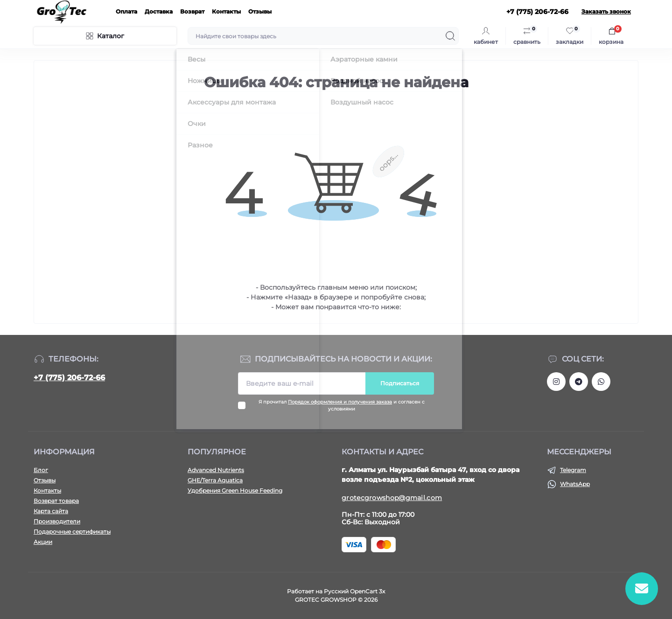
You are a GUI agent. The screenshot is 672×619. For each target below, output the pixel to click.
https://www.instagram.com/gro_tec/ (556, 382)
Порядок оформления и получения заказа (340, 402)
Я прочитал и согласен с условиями (342, 405)
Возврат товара (56, 501)
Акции (43, 542)
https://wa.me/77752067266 (601, 382)
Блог (41, 470)
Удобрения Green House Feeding (235, 490)
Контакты (226, 11)
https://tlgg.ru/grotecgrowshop (579, 382)
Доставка (159, 11)
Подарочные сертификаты (72, 532)
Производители (57, 521)
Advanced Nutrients (216, 470)
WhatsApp (575, 484)
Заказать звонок (606, 11)
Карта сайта (51, 511)
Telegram (573, 470)
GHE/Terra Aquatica (215, 480)
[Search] (450, 36)
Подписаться (400, 383)
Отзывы (260, 11)
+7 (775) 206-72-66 (69, 378)
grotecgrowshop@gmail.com (392, 498)
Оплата (126, 11)
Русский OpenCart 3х (354, 591)
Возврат (192, 11)
